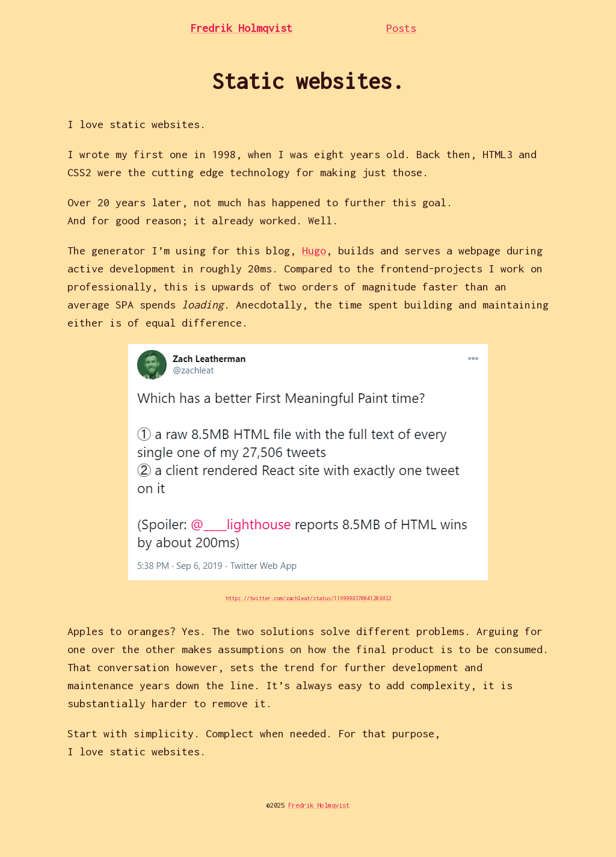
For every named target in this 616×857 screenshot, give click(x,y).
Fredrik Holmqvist (241, 28)
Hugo (314, 250)
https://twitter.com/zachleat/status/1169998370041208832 (308, 598)
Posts (401, 28)
